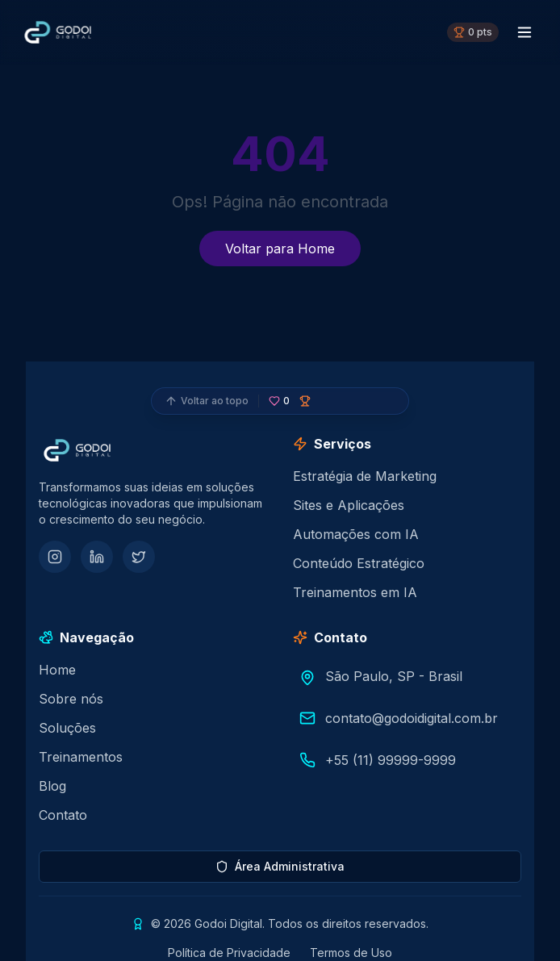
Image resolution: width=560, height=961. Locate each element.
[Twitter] (139, 557)
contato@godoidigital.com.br (412, 718)
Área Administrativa (280, 866)
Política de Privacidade (229, 953)
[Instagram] (55, 557)
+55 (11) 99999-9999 (391, 760)
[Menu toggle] (524, 32)
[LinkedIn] (97, 557)
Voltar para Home (280, 249)
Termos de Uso (351, 953)
